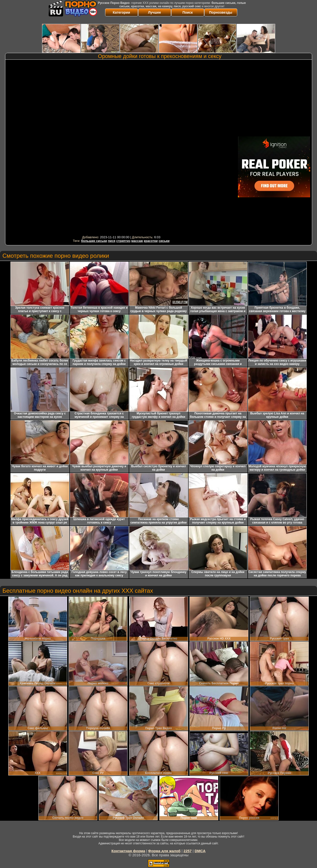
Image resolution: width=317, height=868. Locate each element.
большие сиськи (94, 241)
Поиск (188, 12)
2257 (187, 851)
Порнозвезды (221, 12)
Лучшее (155, 12)
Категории (121, 12)
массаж (137, 241)
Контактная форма (128, 851)
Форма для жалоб (164, 851)
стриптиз (123, 241)
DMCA (200, 851)
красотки (151, 241)
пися (112, 241)
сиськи (164, 241)
